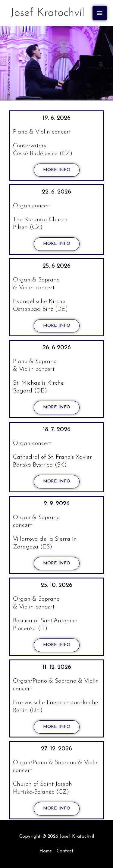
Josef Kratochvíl (77, 836)
